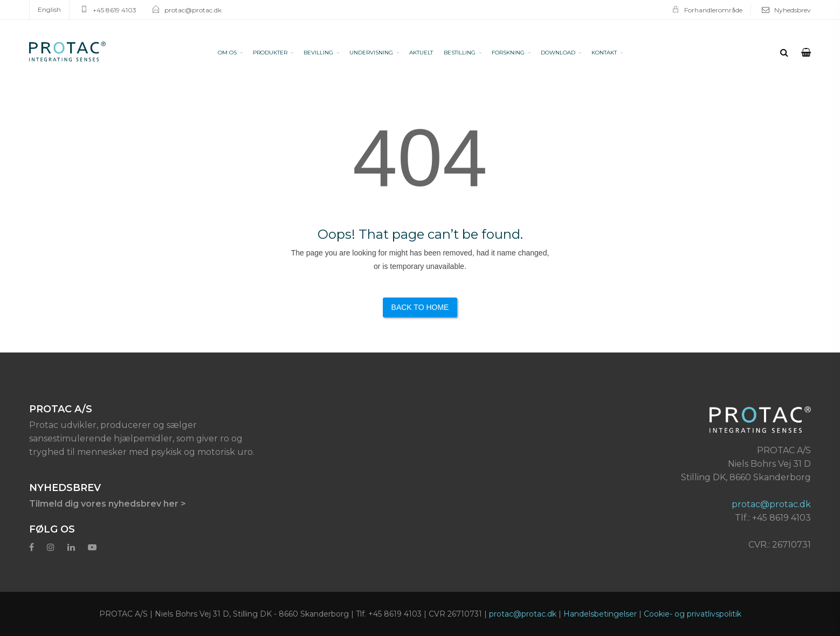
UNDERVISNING (371, 53)
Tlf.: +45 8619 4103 (773, 518)
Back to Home (420, 307)
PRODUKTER (270, 53)
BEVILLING (318, 53)
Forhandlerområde (713, 10)
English (49, 9)
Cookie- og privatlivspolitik (693, 614)
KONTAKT (604, 53)
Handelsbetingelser (600, 614)
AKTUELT (421, 53)
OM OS (227, 53)
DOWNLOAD (558, 53)
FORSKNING (508, 53)
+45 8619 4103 (115, 10)
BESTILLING (460, 53)
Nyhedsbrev (793, 10)
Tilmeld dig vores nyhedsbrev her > (108, 504)
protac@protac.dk (193, 10)
